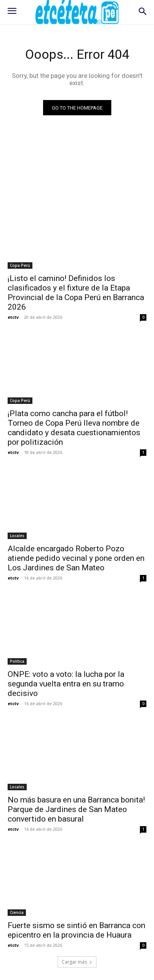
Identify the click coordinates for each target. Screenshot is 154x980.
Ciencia (17, 912)
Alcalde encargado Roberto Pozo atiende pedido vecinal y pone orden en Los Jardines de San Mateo (76, 558)
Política (17, 661)
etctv (13, 317)
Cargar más (77, 962)
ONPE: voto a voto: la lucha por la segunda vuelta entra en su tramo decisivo (66, 684)
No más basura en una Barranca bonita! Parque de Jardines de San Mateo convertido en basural (76, 809)
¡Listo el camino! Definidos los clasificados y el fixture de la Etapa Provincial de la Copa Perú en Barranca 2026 (76, 293)
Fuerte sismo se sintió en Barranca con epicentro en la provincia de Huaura (76, 930)
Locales (17, 536)
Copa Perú (20, 265)
